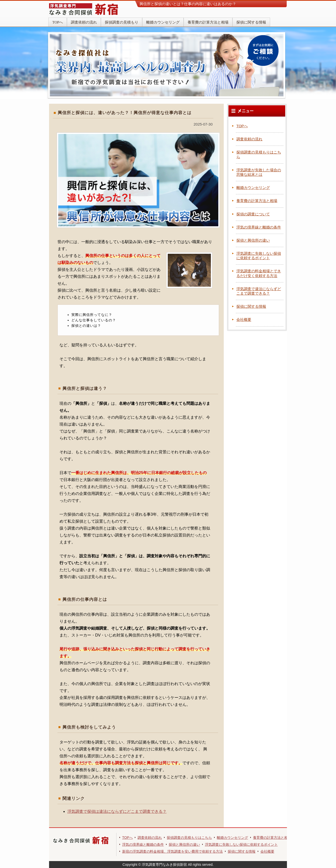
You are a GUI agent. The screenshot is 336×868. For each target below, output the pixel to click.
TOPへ (58, 22)
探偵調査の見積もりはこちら (189, 838)
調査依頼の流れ (84, 22)
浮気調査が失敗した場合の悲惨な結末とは (259, 172)
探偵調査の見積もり (122, 22)
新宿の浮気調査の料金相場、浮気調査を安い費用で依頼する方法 (172, 851)
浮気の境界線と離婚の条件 (259, 227)
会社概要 (244, 319)
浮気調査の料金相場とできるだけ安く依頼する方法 (259, 273)
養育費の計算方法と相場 (208, 22)
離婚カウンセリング (163, 22)
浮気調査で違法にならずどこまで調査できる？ (259, 291)
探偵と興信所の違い (253, 240)
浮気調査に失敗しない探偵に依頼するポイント (259, 256)
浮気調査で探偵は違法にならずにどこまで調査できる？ (117, 811)
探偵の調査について (253, 214)
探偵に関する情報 (251, 22)
